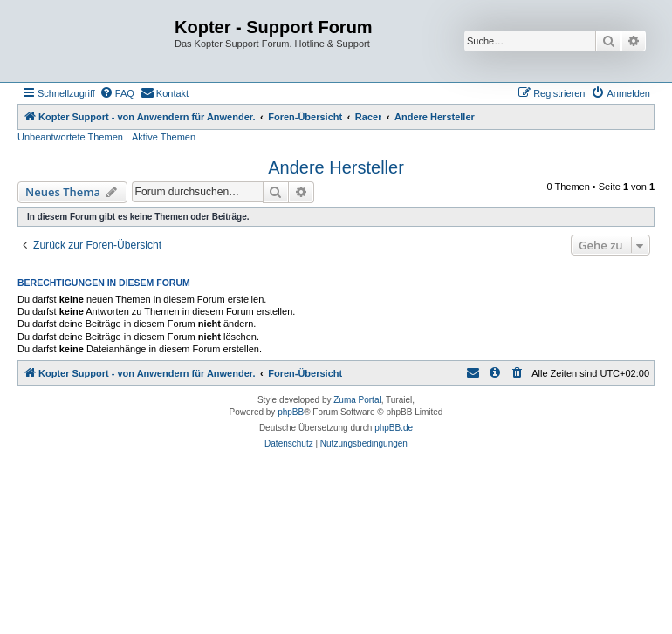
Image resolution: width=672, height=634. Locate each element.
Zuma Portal (357, 400)
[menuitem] (117, 93)
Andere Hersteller (336, 167)
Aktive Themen (164, 137)
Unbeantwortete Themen (70, 137)
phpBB (291, 412)
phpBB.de (394, 428)
